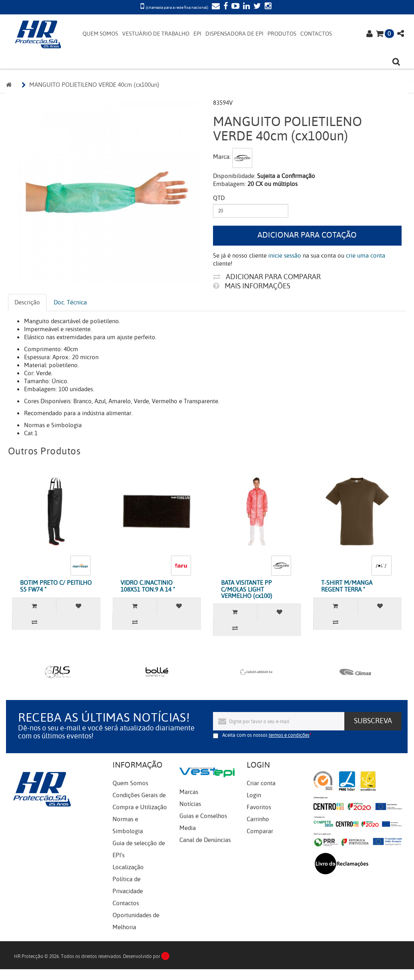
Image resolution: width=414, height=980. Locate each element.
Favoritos (259, 807)
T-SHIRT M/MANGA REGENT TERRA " (347, 586)
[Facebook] (225, 7)
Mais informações (252, 286)
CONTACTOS (316, 34)
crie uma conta (366, 256)
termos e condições (289, 735)
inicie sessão (285, 256)
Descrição (27, 302)
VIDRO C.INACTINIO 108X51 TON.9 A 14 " (148, 586)
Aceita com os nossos (266, 735)
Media (188, 828)
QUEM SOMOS (100, 34)
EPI (197, 34)
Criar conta (261, 783)
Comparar (260, 831)
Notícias (190, 804)
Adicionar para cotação (307, 235)
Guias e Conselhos (203, 816)
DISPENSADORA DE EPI (234, 34)
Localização (128, 867)
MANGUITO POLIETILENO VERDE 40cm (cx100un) (94, 85)
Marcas (189, 792)
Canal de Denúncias (205, 840)
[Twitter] (256, 7)
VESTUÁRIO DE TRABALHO (156, 34)
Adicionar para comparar (267, 277)
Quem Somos (130, 783)
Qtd (219, 198)
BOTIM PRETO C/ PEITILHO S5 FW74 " (56, 586)
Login (254, 795)
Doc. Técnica (70, 302)
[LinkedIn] (245, 7)
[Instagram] (267, 7)
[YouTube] (234, 7)
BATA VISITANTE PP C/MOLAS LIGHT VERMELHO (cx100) (247, 589)
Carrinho (258, 819)
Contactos (126, 903)
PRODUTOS (282, 34)
